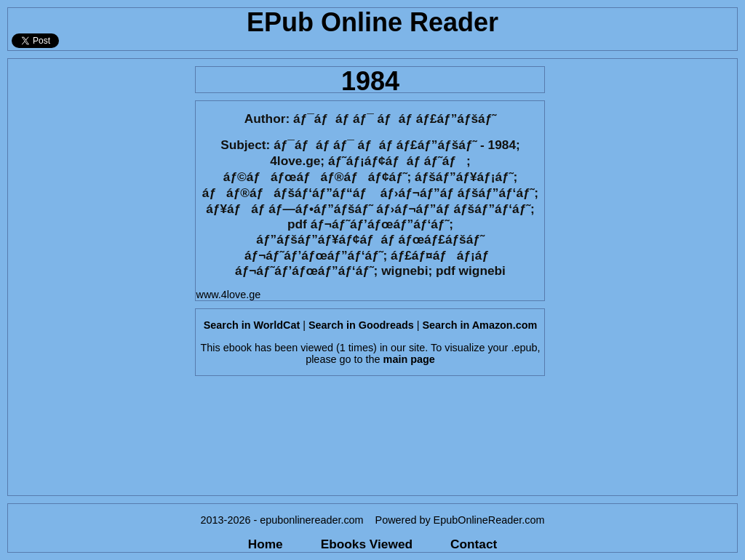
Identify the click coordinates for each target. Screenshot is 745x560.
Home (266, 544)
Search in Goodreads (361, 325)
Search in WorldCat (252, 325)
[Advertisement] (97, 277)
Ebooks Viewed (367, 544)
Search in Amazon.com (479, 325)
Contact (474, 544)
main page (409, 359)
